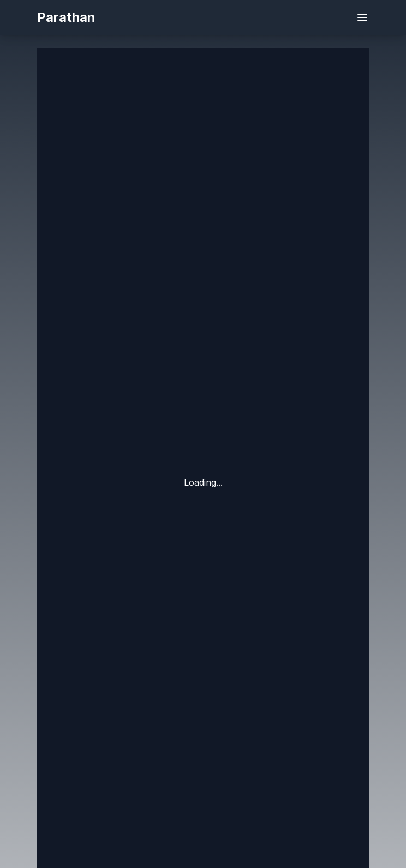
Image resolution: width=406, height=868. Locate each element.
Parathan (66, 17)
